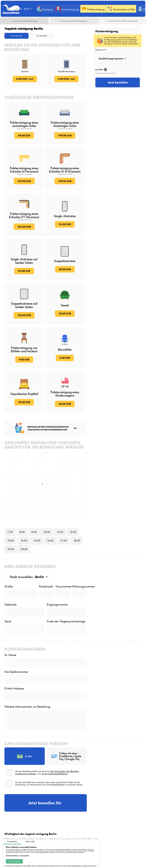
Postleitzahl (46, 586)
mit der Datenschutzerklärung (54, 774)
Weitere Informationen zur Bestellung (27, 707)
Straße (9, 586)
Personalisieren (25, 855)
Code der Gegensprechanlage (66, 621)
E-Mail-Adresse (14, 688)
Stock (8, 621)
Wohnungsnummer (79, 586)
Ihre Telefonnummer (16, 672)
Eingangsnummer (57, 605)
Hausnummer (63, 586)
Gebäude (11, 605)
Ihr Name (10, 655)
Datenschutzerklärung (12, 855)
